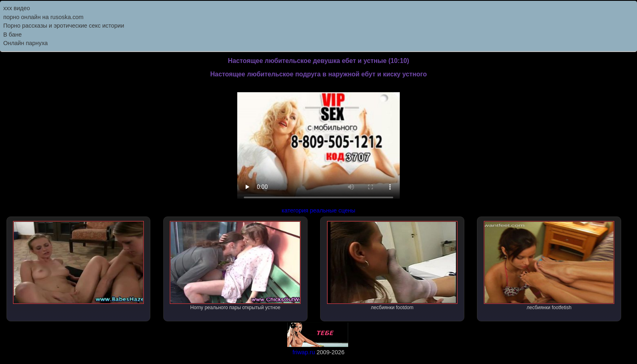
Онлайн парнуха (26, 43)
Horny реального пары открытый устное (235, 266)
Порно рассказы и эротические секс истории (64, 26)
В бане (12, 35)
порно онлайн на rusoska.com (43, 17)
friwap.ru (304, 352)
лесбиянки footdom (392, 266)
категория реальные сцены (318, 210)
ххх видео (17, 8)
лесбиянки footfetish (549, 266)
